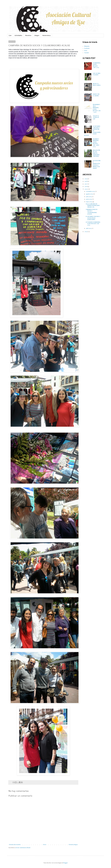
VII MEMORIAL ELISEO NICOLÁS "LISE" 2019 (97, 65)
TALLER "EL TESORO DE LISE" (96, 117)
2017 (86, 184)
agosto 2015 (90, 194)
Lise (10, 35)
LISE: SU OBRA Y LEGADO (97, 74)
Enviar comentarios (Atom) (23, 848)
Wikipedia (87, 46)
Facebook (87, 48)
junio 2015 (89, 199)
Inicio (45, 845)
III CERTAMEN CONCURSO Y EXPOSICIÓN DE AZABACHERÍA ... (93, 218)
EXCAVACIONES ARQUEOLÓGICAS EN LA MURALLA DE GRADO (97, 164)
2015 (86, 189)
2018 (86, 181)
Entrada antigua (73, 845)
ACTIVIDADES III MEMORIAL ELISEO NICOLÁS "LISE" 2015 (93, 224)
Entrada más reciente (15, 845)
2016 (86, 187)
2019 (86, 179)
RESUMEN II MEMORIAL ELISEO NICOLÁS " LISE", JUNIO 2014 (96, 143)
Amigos (37, 35)
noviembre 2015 (91, 191)
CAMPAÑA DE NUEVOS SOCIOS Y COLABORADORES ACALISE (92, 212)
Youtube (86, 53)
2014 (86, 232)
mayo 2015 (89, 202)
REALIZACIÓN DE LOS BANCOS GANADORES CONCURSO (96, 153)
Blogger (65, 863)
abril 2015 (89, 228)
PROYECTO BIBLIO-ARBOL (97, 84)
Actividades (18, 35)
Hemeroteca (46, 35)
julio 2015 (89, 197)
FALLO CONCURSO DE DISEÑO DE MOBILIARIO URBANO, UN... (93, 206)
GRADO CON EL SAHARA (96, 95)
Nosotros (28, 35)
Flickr (86, 51)
